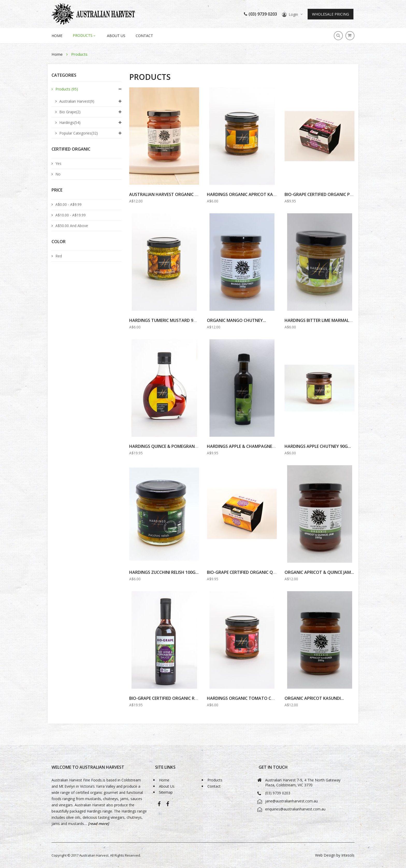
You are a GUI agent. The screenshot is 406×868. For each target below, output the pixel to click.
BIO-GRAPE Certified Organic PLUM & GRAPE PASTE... (339, 194)
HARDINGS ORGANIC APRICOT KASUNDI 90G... (252, 194)
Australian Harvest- (159, 806)
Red (59, 256)
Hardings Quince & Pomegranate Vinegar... (177, 446)
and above (72, 226)
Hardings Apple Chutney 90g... (318, 446)
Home (58, 54)
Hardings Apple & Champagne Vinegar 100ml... (257, 446)
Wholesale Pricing (331, 14)
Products (67, 89)
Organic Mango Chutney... (236, 320)
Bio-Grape (168, 806)
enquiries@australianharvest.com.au (295, 809)
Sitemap (166, 792)
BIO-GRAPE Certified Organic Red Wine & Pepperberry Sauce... (194, 698)
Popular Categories (79, 133)
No (58, 174)
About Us (116, 36)
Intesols (348, 855)
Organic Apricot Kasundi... (314, 698)
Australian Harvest (77, 101)
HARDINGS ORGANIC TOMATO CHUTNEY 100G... (254, 698)
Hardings (70, 122)
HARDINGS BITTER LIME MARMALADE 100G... (328, 320)
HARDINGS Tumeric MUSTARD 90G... (165, 320)
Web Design (325, 855)
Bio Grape (70, 112)
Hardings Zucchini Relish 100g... (164, 572)
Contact (144, 36)
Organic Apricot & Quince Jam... (319, 572)
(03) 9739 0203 (260, 14)
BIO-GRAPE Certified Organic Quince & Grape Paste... (263, 572)
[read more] (98, 824)
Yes (58, 163)
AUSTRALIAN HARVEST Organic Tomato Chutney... (183, 194)
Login (293, 14)
